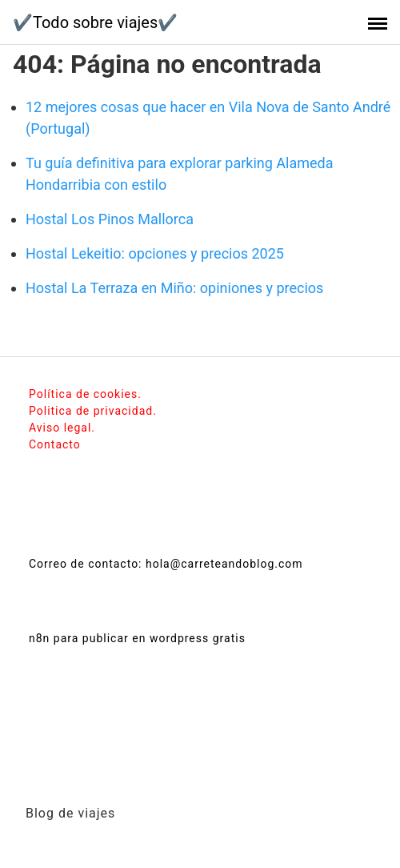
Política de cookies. (85, 394)
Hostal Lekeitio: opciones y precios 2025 (155, 253)
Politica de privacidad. (93, 411)
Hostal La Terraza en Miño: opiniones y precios (174, 288)
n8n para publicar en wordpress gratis (137, 638)
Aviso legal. (62, 428)
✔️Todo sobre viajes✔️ (95, 22)
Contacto (55, 444)
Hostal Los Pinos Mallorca (110, 219)
